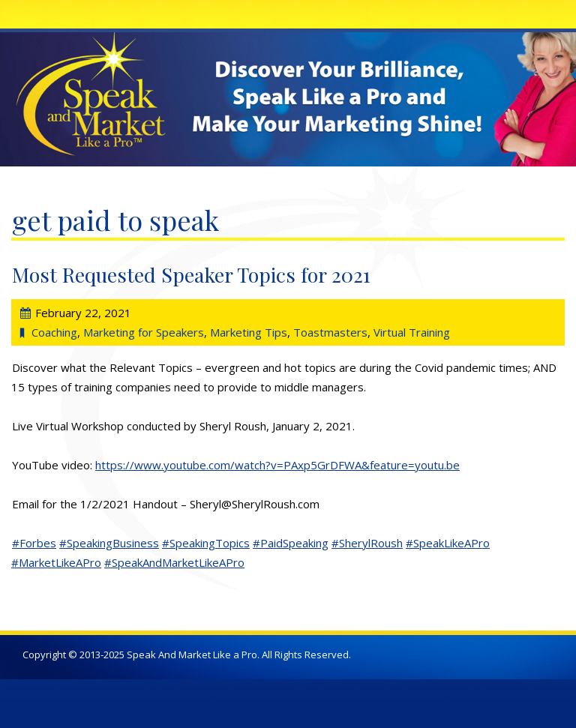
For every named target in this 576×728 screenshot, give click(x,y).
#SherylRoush (367, 543)
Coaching (54, 332)
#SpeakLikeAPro (448, 543)
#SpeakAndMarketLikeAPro (174, 562)
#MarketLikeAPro (56, 562)
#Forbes (34, 543)
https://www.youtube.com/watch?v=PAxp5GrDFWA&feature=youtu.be (277, 465)
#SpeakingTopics (206, 543)
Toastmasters (330, 332)
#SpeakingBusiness (109, 543)
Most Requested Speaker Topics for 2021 (191, 274)
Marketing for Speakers (144, 332)
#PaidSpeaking (291, 543)
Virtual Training (412, 332)
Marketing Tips (249, 332)
